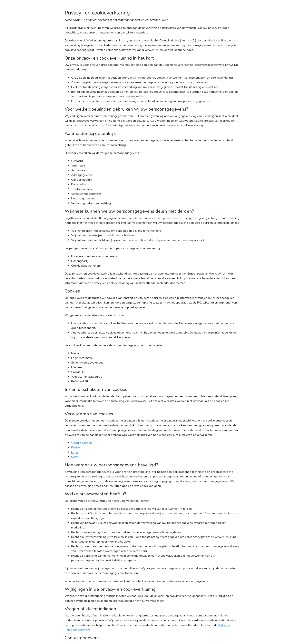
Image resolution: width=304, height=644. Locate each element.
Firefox (76, 447)
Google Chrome (82, 443)
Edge (75, 452)
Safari (75, 457)
